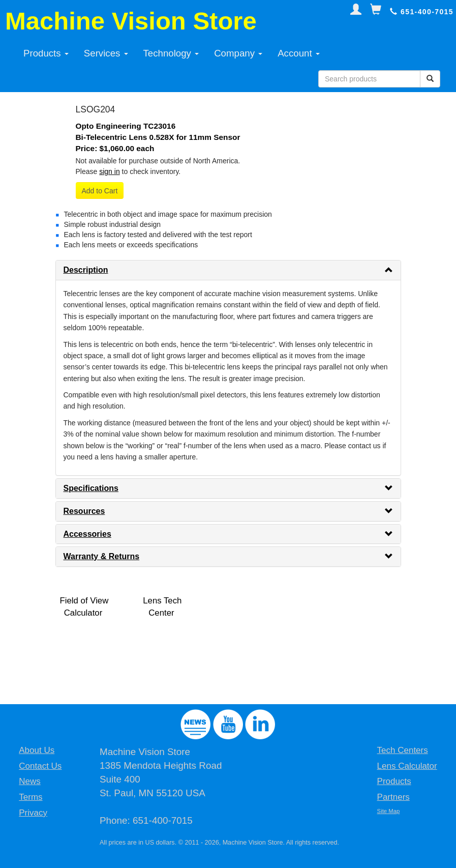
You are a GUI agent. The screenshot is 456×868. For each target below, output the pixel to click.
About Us (37, 750)
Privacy (33, 813)
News (30, 781)
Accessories (87, 534)
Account (299, 53)
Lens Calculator (407, 766)
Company (238, 53)
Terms (31, 797)
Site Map (389, 811)
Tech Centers (403, 750)
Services (106, 53)
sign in (109, 171)
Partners (393, 797)
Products (46, 53)
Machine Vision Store (131, 21)
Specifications (91, 488)
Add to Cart (100, 191)
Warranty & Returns (102, 556)
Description (86, 270)
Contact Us (40, 766)
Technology (171, 53)
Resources (84, 511)
